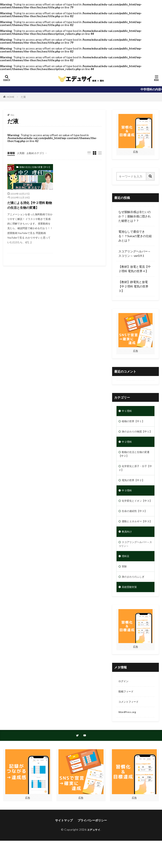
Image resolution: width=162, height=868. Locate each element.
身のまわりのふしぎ (135, 601)
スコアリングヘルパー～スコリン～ (135, 566)
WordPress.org (128, 740)
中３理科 (128, 501)
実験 (125, 591)
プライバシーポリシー (92, 849)
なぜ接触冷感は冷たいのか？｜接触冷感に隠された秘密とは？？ (135, 216)
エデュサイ (94, 858)
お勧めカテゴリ (39, 153)
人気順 (23, 153)
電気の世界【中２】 (135, 490)
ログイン (124, 707)
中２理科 (128, 448)
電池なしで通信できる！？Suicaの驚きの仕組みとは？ (135, 236)
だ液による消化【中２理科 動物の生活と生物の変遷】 (29, 206)
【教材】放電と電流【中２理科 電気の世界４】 (135, 269)
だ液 (23, 97)
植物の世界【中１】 (135, 422)
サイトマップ (64, 849)
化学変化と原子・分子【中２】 (135, 477)
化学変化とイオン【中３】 (135, 514)
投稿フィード (127, 718)
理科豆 (126, 580)
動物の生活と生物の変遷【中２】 (35, 167)
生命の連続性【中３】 (136, 527)
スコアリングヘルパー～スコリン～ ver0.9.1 (135, 253)
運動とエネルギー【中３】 (135, 540)
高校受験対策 (131, 612)
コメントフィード (130, 729)
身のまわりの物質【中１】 (135, 435)
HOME (11, 97)
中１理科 (128, 411)
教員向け (128, 553)
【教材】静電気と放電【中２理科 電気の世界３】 (133, 286)
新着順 (12, 153)
